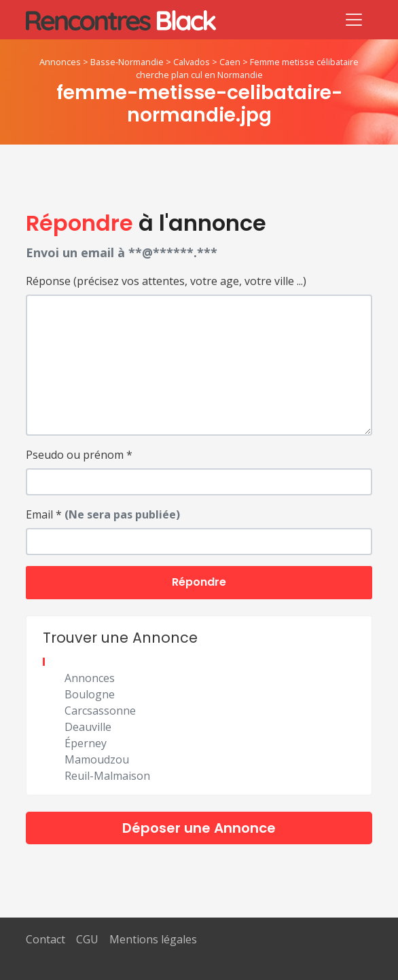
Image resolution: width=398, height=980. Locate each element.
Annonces (60, 62)
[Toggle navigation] (354, 20)
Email (103, 514)
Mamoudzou (97, 759)
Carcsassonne (100, 711)
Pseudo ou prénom (79, 455)
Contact (46, 939)
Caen (230, 62)
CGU (87, 939)
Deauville (88, 727)
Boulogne (90, 694)
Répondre (199, 582)
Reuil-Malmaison (107, 776)
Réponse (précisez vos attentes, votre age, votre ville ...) (166, 281)
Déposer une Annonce (199, 828)
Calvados (192, 62)
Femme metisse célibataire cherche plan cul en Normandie (248, 68)
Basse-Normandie (127, 62)
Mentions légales (153, 939)
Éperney (86, 743)
